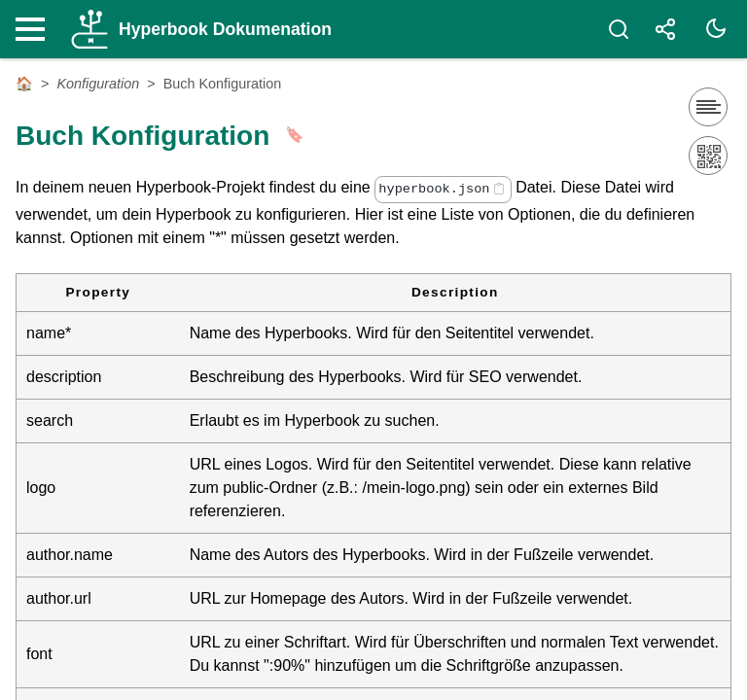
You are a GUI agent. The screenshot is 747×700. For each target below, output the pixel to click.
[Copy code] (499, 189)
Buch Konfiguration (223, 84)
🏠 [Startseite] (24, 84)
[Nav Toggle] (35, 29)
